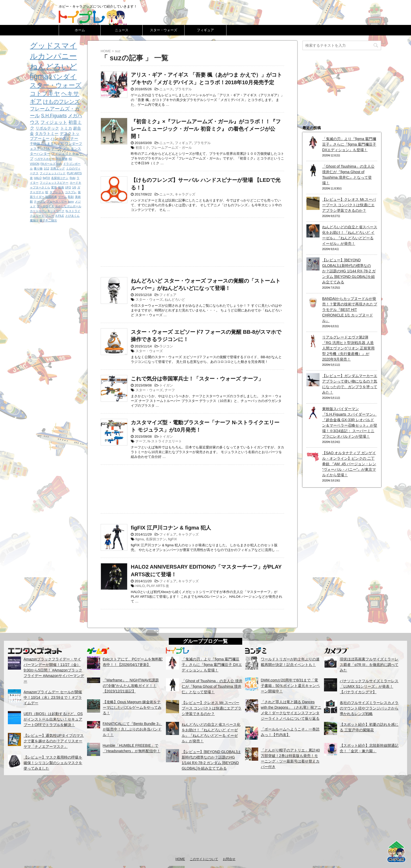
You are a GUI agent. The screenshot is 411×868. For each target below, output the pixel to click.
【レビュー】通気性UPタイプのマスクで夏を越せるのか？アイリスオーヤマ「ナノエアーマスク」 (54, 741)
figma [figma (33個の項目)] (39, 76)
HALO (140, 586)
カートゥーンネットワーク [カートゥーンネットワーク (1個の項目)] (47, 211)
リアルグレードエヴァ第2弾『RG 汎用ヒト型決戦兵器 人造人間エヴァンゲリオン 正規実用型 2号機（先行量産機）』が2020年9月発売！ (348, 348)
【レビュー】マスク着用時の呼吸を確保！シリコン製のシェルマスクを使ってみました (53, 763)
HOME (180, 859)
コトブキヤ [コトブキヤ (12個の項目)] (45, 94)
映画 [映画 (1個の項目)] (61, 187)
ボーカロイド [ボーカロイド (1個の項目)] (45, 206)
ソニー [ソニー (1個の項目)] (50, 216)
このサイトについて (204, 859)
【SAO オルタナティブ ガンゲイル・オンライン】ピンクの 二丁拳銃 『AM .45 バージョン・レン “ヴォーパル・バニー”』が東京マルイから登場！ (349, 464)
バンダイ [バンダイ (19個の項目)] (63, 77)
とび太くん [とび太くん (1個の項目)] (72, 216)
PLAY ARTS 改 (158, 586)
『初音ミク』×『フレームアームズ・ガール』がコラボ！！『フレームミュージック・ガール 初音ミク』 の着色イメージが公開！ (206, 129)
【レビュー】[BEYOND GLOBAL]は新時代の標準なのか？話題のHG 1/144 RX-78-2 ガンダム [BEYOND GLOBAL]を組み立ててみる (349, 271)
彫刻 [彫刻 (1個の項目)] (71, 197)
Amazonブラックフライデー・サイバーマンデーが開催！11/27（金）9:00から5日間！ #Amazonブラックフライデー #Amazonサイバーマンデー (54, 670)
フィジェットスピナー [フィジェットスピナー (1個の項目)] (54, 183)
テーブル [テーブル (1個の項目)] (40, 202)
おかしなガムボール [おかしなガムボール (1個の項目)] (68, 206)
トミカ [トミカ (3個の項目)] (66, 128)
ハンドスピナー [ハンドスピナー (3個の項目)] (64, 138)
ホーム (80, 30)
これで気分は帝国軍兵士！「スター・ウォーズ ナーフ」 (197, 379)
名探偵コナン (156, 539)
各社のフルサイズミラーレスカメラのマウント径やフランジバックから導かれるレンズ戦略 (369, 708)
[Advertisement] (192, 241)
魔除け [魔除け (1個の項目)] (34, 220)
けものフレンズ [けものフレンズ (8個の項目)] (61, 102)
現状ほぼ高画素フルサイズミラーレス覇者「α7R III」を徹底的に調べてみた (369, 665)
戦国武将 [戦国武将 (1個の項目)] (51, 197)
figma (140, 539)
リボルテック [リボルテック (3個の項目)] (47, 128)
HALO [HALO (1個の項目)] (38, 178)
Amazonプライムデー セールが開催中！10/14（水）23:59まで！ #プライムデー (53, 697)
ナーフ (170, 390)
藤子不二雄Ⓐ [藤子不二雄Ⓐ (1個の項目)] (48, 220)
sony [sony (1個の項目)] (71, 202)
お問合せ (229, 859)
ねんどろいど (175, 300)
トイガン (166, 385)
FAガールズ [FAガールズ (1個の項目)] (48, 164)
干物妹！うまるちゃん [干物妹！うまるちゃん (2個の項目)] (47, 144)
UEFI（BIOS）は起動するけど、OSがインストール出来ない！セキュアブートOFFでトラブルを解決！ (53, 719)
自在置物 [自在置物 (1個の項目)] (62, 159)
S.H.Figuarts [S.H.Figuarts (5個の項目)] (54, 116)
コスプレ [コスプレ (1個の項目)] (71, 192)
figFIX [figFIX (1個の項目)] (46, 178)
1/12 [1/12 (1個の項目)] (47, 168)
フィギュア (205, 30)
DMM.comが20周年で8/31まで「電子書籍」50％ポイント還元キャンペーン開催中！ (290, 686)
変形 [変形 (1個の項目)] (54, 187)
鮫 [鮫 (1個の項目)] (47, 192)
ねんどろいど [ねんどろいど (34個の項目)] (53, 67)
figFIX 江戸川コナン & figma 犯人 (171, 528)
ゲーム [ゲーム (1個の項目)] (63, 197)
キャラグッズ (185, 194)
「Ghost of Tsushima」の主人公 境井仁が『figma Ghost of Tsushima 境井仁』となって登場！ (212, 686)
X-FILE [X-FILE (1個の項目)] (60, 216)
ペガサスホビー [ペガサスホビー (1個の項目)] (44, 159)
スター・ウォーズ (164, 30)
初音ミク (142, 148)
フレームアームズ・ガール (171, 148)
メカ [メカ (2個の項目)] (66, 149)
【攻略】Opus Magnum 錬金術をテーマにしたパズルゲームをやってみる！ (132, 707)
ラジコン (166, 346)
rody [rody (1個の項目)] (59, 164)
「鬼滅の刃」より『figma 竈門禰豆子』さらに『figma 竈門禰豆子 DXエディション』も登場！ (349, 144)
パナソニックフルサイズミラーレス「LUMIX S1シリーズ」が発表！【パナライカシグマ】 (369, 686)
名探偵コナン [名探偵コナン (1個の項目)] (60, 178)
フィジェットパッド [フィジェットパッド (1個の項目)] (53, 173)
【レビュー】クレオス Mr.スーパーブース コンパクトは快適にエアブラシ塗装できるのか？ (349, 205)
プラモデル (183, 89)
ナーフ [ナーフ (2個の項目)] (56, 149)
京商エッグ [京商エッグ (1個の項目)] (58, 168)
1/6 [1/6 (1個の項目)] (74, 187)
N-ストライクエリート (165, 441)
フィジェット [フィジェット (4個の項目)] (54, 122)
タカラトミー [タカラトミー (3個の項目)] (47, 133)
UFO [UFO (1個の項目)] (68, 187)
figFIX (172, 539)
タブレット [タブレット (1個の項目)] (57, 192)
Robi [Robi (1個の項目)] (73, 178)
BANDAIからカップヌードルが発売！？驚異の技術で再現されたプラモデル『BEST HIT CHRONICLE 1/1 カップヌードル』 (350, 310)
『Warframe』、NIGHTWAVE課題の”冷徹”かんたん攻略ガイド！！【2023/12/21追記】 (131, 686)
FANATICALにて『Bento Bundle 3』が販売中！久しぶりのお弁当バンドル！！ (133, 729)
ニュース (122, 30)
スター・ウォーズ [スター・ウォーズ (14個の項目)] (56, 85)
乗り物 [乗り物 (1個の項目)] (38, 168)
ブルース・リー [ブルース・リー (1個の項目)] (57, 202)
